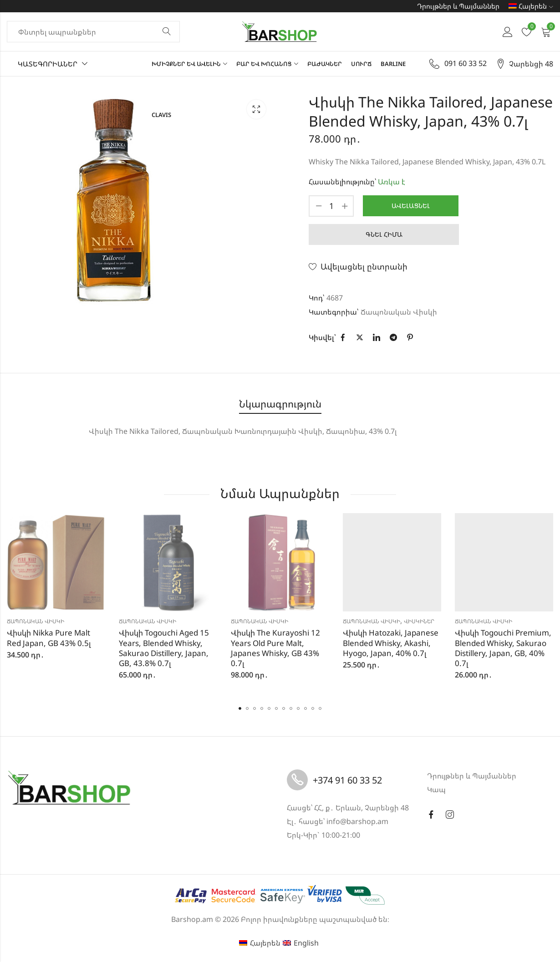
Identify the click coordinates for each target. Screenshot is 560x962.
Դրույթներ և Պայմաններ (458, 6)
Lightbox (256, 109)
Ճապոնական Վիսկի (399, 312)
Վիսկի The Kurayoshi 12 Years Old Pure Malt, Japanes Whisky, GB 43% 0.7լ (275, 648)
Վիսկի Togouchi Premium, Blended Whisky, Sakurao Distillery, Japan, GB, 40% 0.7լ (503, 648)
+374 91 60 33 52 (347, 780)
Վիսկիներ (419, 621)
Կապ (436, 789)
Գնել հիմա (384, 234)
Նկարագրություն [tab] (280, 404)
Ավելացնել (411, 206)
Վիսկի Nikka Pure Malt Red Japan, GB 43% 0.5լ (49, 638)
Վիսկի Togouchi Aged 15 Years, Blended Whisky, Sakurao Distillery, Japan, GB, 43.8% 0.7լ (164, 648)
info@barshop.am (357, 821)
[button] (240, 708)
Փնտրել (167, 32)
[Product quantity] (331, 206)
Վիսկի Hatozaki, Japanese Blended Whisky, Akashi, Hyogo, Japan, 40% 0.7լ (391, 643)
